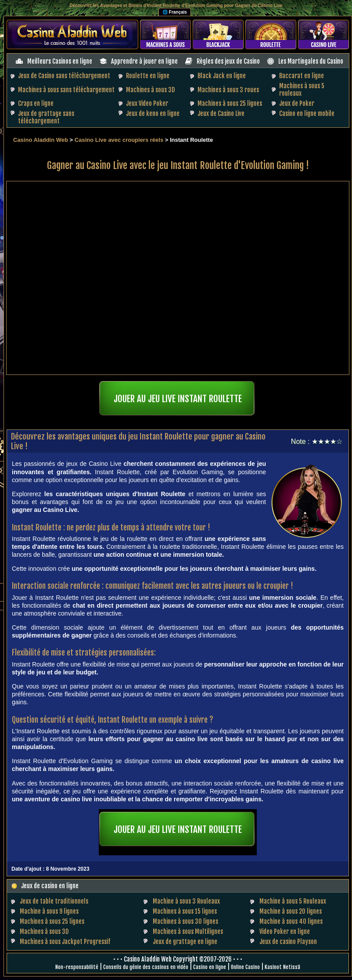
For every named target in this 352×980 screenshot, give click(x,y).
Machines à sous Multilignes (188, 931)
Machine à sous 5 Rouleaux (293, 901)
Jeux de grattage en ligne (185, 942)
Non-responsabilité (77, 967)
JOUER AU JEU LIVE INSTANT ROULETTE (178, 399)
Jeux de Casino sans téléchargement (64, 76)
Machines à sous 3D (150, 90)
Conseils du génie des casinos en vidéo (146, 967)
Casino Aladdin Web (41, 140)
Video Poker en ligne (285, 931)
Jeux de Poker (297, 103)
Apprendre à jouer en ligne (144, 61)
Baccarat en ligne (302, 76)
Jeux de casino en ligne (50, 886)
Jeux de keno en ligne (153, 113)
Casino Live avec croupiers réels (119, 140)
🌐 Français (175, 12)
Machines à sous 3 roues (228, 90)
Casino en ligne (210, 967)
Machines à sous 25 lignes (230, 103)
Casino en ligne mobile (307, 113)
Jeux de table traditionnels (54, 901)
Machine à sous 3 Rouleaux (186, 901)
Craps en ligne (36, 103)
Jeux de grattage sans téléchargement (46, 117)
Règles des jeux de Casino (228, 61)
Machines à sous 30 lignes (185, 921)
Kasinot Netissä (282, 967)
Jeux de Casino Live (221, 113)
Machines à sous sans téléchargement (66, 90)
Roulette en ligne (148, 76)
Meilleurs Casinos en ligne (60, 61)
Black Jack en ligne (222, 76)
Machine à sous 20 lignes (291, 911)
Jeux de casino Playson (288, 942)
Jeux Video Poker (147, 103)
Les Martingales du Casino (311, 61)
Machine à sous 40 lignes (291, 921)
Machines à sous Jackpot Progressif (65, 942)
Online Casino (245, 967)
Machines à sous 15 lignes (185, 911)
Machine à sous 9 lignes (49, 911)
